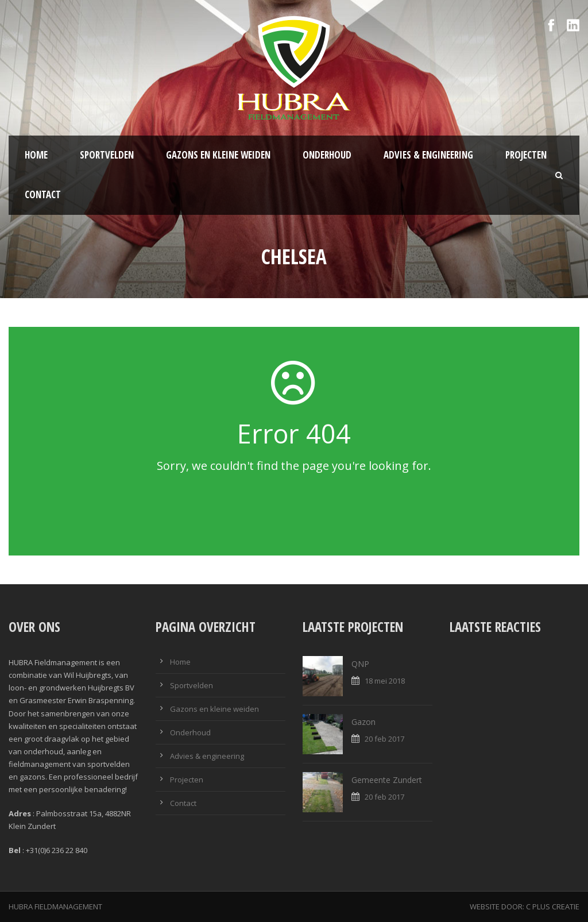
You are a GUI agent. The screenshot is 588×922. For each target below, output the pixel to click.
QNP (360, 664)
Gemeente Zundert (387, 780)
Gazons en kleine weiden (218, 155)
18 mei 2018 (385, 681)
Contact (43, 194)
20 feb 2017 (384, 739)
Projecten (526, 155)
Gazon (363, 722)
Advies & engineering (428, 155)
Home (36, 155)
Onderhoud (327, 155)
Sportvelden (107, 155)
